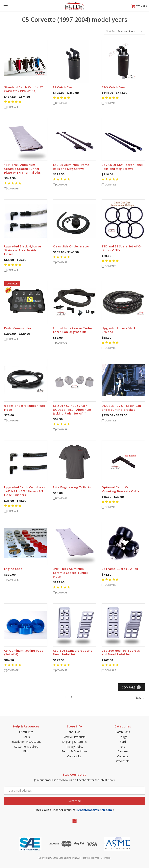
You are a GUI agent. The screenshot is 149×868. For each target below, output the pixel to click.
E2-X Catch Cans (114, 87)
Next (140, 697)
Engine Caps (13, 569)
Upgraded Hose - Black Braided (119, 330)
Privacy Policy (74, 747)
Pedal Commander (18, 328)
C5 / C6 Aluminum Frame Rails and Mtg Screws (71, 167)
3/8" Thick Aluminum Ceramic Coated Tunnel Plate (70, 573)
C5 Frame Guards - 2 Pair (120, 569)
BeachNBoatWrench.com (94, 810)
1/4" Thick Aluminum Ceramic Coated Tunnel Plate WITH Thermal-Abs (23, 169)
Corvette (123, 756)
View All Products (74, 737)
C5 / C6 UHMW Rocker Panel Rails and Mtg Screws (122, 167)
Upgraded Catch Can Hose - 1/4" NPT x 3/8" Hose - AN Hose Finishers (25, 491)
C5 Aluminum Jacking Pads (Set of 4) (24, 652)
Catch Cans (123, 732)
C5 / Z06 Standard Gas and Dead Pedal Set (73, 652)
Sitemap (105, 858)
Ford (123, 742)
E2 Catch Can (63, 87)
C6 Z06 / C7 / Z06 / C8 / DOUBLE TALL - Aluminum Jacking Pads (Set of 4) (72, 409)
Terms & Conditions (74, 751)
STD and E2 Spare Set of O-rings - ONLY (122, 248)
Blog (26, 751)
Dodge (123, 737)
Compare (131, 687)
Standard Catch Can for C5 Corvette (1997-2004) (24, 89)
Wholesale (123, 761)
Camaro (123, 751)
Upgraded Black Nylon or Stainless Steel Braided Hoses (23, 250)
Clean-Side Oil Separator (71, 246)
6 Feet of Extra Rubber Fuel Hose (25, 408)
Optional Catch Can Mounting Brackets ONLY (120, 489)
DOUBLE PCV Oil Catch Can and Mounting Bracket (121, 408)
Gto (123, 747)
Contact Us (74, 756)
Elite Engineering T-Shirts (72, 487)
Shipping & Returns (74, 742)
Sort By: (111, 31)
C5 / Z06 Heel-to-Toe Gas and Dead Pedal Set (121, 652)
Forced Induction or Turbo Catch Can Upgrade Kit (73, 330)
